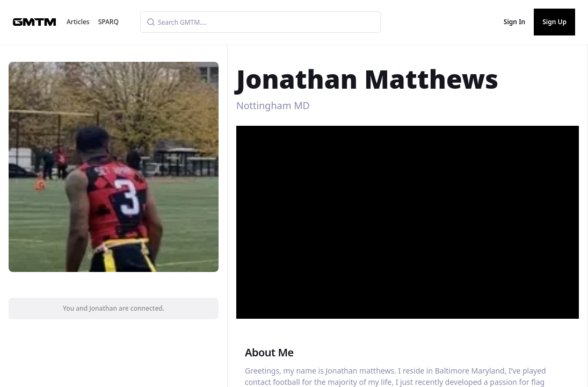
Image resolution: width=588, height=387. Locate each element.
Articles (78, 22)
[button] (409, 218)
